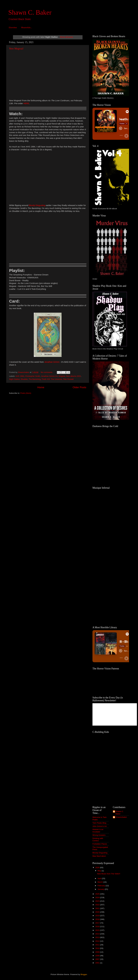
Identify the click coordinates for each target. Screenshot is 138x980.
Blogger (84, 974)
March (100, 882)
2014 (98, 934)
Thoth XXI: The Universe (52, 379)
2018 (98, 919)
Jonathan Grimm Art (49, 376)
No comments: (47, 372)
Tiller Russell (68, 379)
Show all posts (66, 37)
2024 (98, 897)
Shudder (24, 379)
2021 (98, 908)
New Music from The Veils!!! (109, 874)
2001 (98, 963)
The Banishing (35, 379)
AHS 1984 (20, 376)
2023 (98, 901)
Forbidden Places (100, 844)
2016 (98, 926)
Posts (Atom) (26, 393)
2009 (98, 952)
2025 (98, 894)
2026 (98, 868)
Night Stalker (14, 379)
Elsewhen (13, 27)
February (102, 886)
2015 (98, 930)
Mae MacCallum (99, 856)
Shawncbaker (121, 817)
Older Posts (79, 387)
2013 (98, 937)
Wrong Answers (99, 835)
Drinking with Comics (98, 839)
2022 (98, 905)
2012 (98, 941)
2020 (98, 912)
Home (41, 387)
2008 (98, 956)
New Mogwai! (16, 49)
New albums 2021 (74, 376)
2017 (98, 923)
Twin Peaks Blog (99, 823)
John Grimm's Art (100, 826)
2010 (98, 948)
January (101, 889)
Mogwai (62, 376)
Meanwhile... (27, 27)
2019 (98, 916)
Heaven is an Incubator (98, 831)
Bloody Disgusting (100, 853)
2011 (98, 945)
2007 (98, 959)
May (100, 871)
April (100, 878)
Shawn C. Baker (30, 12)
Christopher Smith (33, 376)
